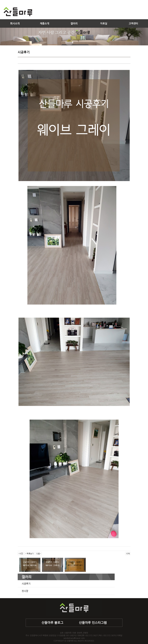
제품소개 (44, 23)
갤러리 (74, 23)
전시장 (25, 591)
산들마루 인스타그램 (93, 623)
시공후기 (26, 584)
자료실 (104, 23)
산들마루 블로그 (52, 623)
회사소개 (15, 23)
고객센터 (133, 23)
